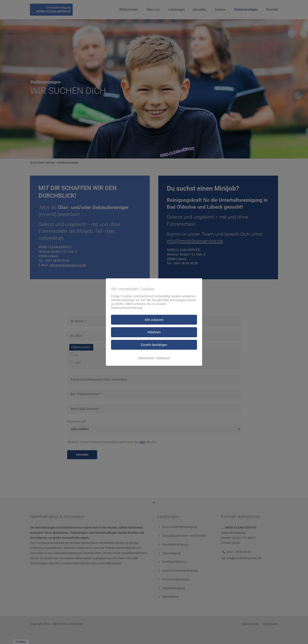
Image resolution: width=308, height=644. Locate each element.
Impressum (163, 358)
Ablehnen (154, 332)
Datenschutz (146, 358)
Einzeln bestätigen (154, 345)
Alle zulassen (154, 320)
